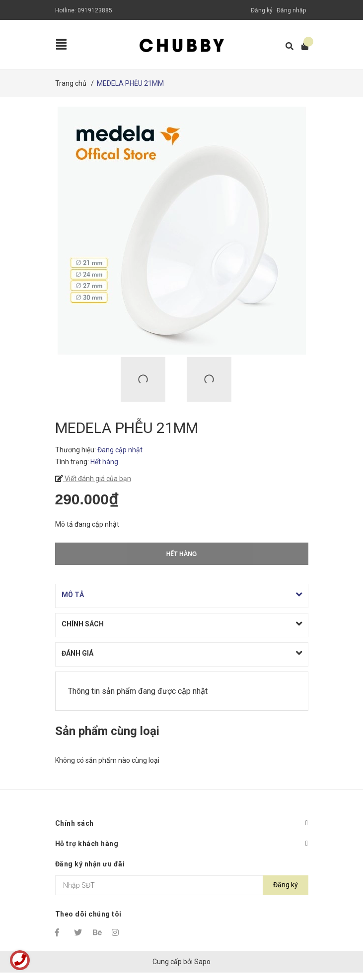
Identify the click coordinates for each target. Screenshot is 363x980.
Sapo (202, 962)
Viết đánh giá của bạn (97, 479)
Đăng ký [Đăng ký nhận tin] (286, 885)
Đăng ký (262, 10)
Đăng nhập (291, 10)
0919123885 (95, 10)
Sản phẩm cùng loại (107, 731)
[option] (149, 379)
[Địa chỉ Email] (182, 885)
